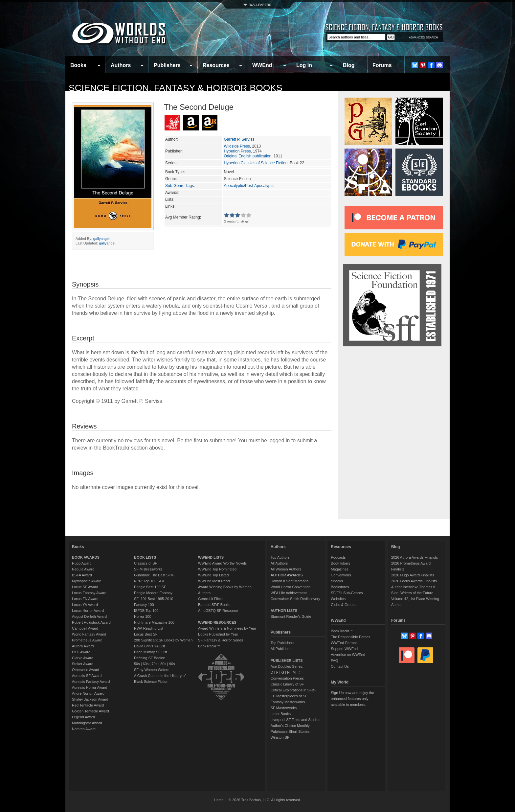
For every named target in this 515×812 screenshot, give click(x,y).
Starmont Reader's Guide (291, 616)
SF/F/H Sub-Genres (347, 593)
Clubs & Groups (344, 605)
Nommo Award (84, 729)
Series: (171, 163)
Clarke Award (83, 658)
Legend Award (83, 717)
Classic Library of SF (287, 684)
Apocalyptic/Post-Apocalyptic (249, 186)
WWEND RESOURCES (217, 622)
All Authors (279, 563)
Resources (216, 65)
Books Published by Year (218, 634)
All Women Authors (286, 569)
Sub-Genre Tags (179, 186)
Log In (304, 65)
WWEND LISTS (211, 557)
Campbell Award (85, 628)
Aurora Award (83, 646)
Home (219, 800)
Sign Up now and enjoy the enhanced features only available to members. (352, 699)
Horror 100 (143, 616)
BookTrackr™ (209, 646)
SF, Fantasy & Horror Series (221, 640)
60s (146, 664)
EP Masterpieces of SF (289, 696)
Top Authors (280, 557)
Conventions (341, 575)
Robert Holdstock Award (91, 622)
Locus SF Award (85, 587)
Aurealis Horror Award (90, 687)
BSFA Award (82, 575)
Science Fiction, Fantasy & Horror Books (176, 88)
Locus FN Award (85, 599)
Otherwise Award (86, 670)
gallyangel (101, 239)
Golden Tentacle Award (90, 711)
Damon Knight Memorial (290, 581)
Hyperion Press (237, 151)
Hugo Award (82, 563)
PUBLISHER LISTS (287, 661)
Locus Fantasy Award (89, 593)
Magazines (339, 569)
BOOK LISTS (145, 557)
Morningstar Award (87, 723)
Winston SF (280, 737)
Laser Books (281, 714)
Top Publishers (282, 643)
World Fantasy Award (89, 634)
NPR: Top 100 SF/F (150, 581)
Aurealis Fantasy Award (91, 682)
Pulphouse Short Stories (290, 731)
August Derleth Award (89, 616)
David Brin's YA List (150, 646)
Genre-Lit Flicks (211, 599)
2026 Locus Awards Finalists (414, 581)
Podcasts (338, 557)
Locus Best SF (146, 634)
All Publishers (282, 649)
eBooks (337, 581)
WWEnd (262, 65)
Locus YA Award (85, 605)
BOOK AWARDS (86, 557)
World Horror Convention (291, 587)
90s (172, 664)
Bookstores (340, 587)
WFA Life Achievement (289, 593)
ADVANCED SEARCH (424, 37)
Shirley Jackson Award (90, 699)
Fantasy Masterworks (288, 702)
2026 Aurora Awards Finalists (414, 557)
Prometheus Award (87, 640)
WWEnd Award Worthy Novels (222, 563)
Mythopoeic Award (87, 581)
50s (137, 664)
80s (163, 664)
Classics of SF (146, 563)
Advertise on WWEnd (348, 655)
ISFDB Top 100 (146, 611)
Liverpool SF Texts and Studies (295, 720)
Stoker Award (83, 664)
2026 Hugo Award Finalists (413, 575)
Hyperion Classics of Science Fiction (256, 163)
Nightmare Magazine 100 (154, 622)
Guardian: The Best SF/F (154, 575)
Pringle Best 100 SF (150, 587)
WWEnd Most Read (214, 581)
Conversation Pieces (287, 678)
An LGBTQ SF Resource (218, 611)
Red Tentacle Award (88, 705)
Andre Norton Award (88, 693)
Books (78, 65)
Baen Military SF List (151, 652)
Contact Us (340, 666)
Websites (338, 599)
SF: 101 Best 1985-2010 (154, 599)
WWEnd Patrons (344, 643)
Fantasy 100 (144, 605)
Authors (121, 65)
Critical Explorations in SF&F (294, 690)
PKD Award (81, 652)
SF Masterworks (284, 708)
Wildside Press (237, 146)
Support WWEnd (344, 649)
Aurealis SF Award (87, 676)
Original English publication (247, 156)
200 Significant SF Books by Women (163, 640)
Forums (382, 65)
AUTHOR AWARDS (287, 575)
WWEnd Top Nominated (217, 569)
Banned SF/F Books (214, 605)
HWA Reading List (149, 628)
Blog (349, 65)
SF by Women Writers (152, 670)
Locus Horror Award (88, 611)
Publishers (167, 65)
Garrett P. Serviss (239, 139)
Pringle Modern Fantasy (153, 593)
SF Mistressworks (148, 569)
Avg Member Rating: (183, 217)
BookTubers (340, 563)
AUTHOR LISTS (284, 611)
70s (154, 664)
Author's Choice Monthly (290, 726)
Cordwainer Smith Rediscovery (295, 599)
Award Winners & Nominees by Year (227, 628)
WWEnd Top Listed (213, 575)
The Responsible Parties (350, 637)
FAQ (334, 661)
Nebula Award (83, 569)
